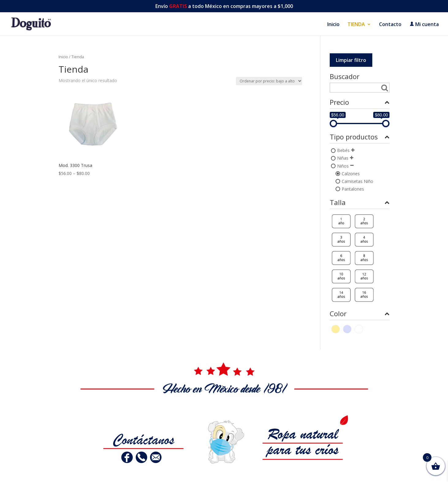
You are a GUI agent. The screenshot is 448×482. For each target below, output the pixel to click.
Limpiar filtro (351, 60)
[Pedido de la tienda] (269, 81)
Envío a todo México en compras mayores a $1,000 (224, 7)
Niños (343, 166)
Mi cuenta (424, 25)
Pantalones (353, 189)
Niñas (343, 158)
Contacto (390, 25)
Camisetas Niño (357, 181)
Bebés (343, 150)
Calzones (351, 174)
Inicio (333, 25)
